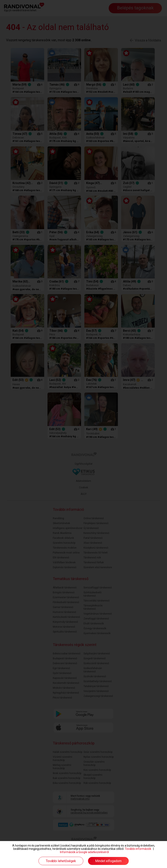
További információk (138, 849)
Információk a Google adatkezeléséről (84, 852)
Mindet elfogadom (108, 861)
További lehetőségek (61, 861)
